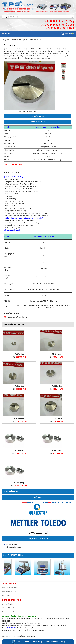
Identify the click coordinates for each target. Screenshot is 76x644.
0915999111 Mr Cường (32, 642)
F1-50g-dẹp (19, 386)
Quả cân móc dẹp (36, 40)
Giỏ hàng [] (69, 33)
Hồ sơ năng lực (8, 595)
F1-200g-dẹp (19, 418)
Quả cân (25, 40)
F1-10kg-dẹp (19, 483)
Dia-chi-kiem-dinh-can (10, 612)
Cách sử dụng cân (38, 116)
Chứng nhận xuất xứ (9, 608)
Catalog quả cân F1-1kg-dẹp (17, 317)
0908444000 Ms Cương (54, 642)
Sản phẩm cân (16, 40)
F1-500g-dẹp (57, 418)
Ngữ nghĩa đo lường (9, 592)
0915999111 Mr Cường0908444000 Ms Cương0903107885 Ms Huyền (59, 25)
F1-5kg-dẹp (57, 450)
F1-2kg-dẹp (19, 450)
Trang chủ (6, 40)
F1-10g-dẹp (19, 354)
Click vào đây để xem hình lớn (30, 111)
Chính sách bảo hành (10, 588)
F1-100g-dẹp (57, 386)
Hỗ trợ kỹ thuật (7, 604)
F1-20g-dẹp (57, 354)
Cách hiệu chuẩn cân (38, 122)
